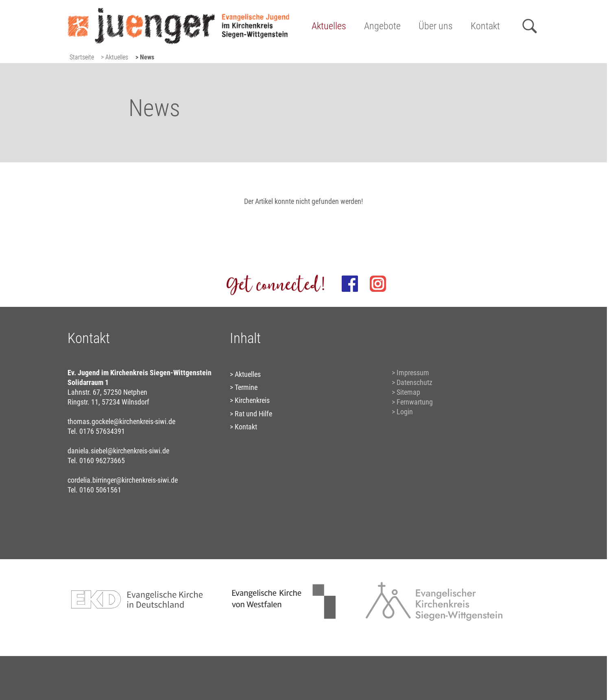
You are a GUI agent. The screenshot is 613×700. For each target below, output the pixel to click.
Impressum (413, 373)
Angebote (382, 26)
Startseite (82, 57)
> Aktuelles (115, 57)
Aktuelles (329, 26)
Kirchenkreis (252, 400)
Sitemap (408, 392)
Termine (246, 387)
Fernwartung (415, 402)
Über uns (436, 26)
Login (405, 412)
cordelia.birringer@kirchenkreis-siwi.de (123, 480)
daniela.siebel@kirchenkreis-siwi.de (118, 451)
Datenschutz (414, 382)
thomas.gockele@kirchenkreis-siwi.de (121, 421)
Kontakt (485, 26)
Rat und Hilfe (253, 414)
